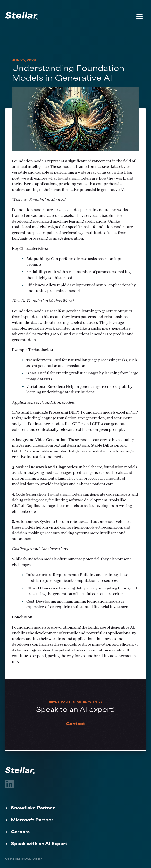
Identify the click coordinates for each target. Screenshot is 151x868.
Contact (76, 724)
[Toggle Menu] (140, 16)
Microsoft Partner (32, 820)
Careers (20, 832)
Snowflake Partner (33, 808)
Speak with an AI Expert (39, 844)
